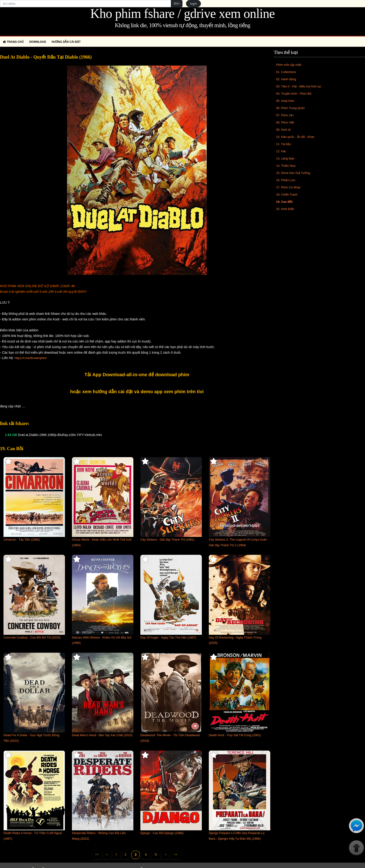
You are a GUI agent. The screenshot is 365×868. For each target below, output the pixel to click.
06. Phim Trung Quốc (291, 108)
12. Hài (281, 151)
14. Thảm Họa (286, 166)
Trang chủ (13, 42)
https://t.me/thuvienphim (30, 358)
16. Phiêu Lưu (286, 180)
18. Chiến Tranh (287, 195)
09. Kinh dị (283, 130)
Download (38, 42)
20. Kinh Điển (285, 209)
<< (97, 855)
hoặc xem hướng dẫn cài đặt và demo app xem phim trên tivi (137, 392)
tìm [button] (177, 3)
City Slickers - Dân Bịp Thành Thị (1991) (167, 540)
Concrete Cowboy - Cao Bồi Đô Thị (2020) (32, 637)
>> (176, 855)
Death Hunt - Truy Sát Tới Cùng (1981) (235, 735)
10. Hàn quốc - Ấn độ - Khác (295, 137)
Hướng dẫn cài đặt (66, 42)
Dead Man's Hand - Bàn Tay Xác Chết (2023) (102, 735)
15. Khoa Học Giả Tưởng (293, 173)
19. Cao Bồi (284, 202)
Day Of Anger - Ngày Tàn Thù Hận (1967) (168, 637)
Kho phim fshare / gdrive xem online (182, 13)
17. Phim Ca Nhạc (288, 187)
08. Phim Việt (285, 122)
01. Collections (286, 72)
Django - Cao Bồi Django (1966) (162, 833)
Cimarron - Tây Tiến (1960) (22, 540)
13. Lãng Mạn (285, 158)
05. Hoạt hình (285, 101)
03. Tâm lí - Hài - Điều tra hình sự (299, 86)
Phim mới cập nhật (289, 65)
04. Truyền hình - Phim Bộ (294, 94)
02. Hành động (286, 79)
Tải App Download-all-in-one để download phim (137, 375)
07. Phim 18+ (285, 115)
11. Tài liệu (283, 144)
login (193, 4)
